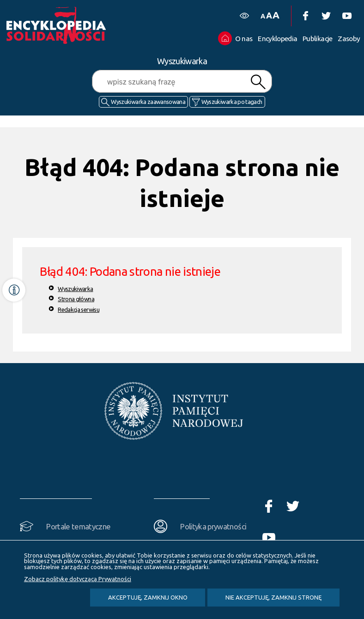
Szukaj (258, 82)
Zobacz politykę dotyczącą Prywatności (78, 579)
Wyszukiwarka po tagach (232, 102)
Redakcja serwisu (79, 309)
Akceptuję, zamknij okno (148, 597)
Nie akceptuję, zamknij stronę (273, 597)
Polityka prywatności (213, 526)
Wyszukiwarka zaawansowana (148, 102)
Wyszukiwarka (75, 289)
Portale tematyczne (78, 526)
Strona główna (76, 299)
